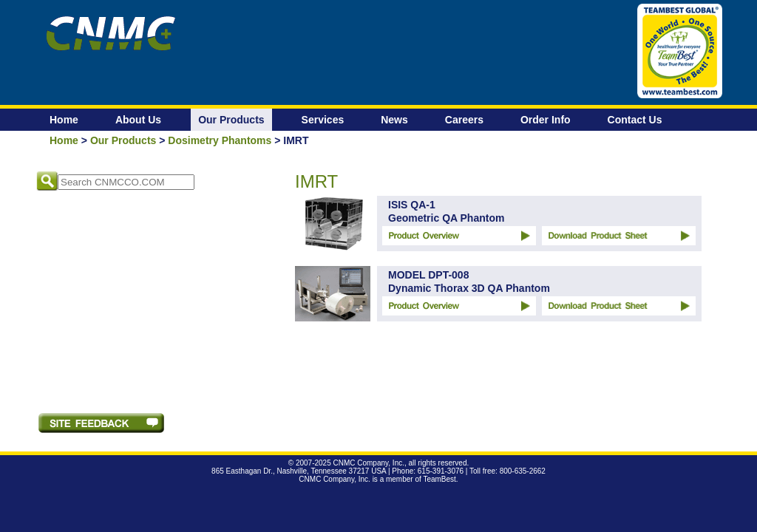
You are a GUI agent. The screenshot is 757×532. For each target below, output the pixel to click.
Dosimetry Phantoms (220, 140)
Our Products (231, 120)
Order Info (546, 120)
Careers (464, 120)
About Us (138, 120)
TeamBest (439, 479)
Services (323, 120)
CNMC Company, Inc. (369, 463)
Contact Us (635, 120)
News (394, 120)
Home (64, 120)
